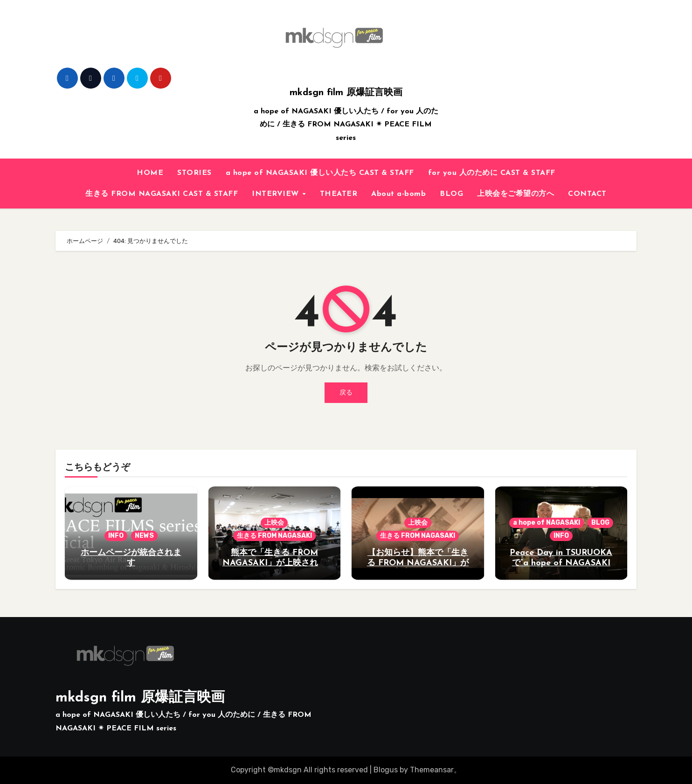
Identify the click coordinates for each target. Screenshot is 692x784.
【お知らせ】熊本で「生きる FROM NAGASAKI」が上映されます (418, 563)
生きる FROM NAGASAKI (274, 536)
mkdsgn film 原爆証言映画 (346, 93)
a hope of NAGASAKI (547, 523)
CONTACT (587, 194)
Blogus (386, 770)
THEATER (339, 194)
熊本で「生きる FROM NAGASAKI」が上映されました (274, 563)
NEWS (144, 536)
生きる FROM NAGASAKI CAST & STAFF (162, 194)
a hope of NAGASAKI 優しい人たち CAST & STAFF (320, 173)
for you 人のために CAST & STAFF (492, 173)
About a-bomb (398, 194)
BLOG (451, 194)
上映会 (274, 523)
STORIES (194, 173)
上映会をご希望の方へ (516, 194)
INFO (116, 536)
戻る (346, 392)
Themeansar (432, 770)
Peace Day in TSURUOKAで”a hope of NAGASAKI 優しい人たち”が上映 (561, 563)
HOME (150, 173)
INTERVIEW (277, 194)
